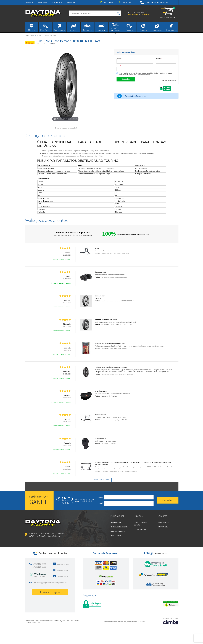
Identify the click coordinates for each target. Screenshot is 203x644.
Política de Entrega (118, 531)
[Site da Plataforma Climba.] (171, 621)
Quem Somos (43, 2)
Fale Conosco (71, 2)
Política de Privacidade (119, 527)
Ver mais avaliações (102, 480)
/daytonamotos (62, 570)
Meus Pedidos (164, 523)
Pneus (39, 35)
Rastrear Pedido (161, 553)
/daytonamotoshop (63, 564)
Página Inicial (29, 2)
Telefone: (159, 58)
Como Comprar (57, 2)
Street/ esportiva (50, 35)
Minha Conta (163, 527)
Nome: (119, 58)
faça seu (133, 14)
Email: (119, 66)
